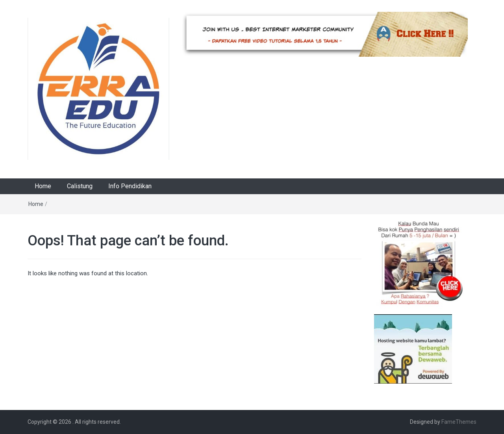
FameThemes (459, 422)
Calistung (80, 186)
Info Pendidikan (130, 186)
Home (43, 186)
